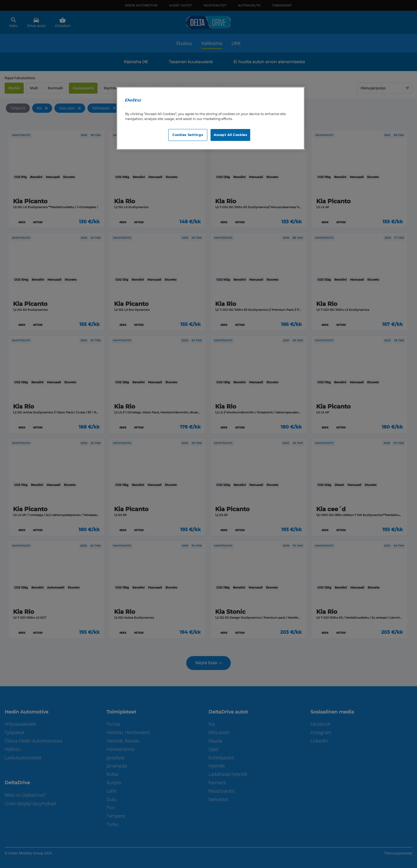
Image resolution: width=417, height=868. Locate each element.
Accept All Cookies (230, 135)
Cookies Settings (188, 135)
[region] (211, 118)
